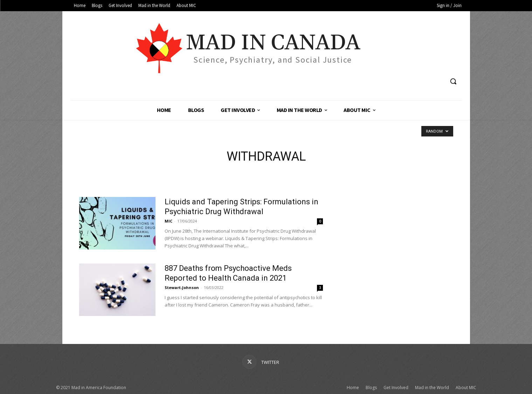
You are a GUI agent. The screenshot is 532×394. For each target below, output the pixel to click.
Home (353, 388)
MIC (168, 221)
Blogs (371, 388)
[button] (453, 81)
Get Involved (396, 388)
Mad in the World (432, 388)
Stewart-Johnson (182, 287)
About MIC (466, 388)
